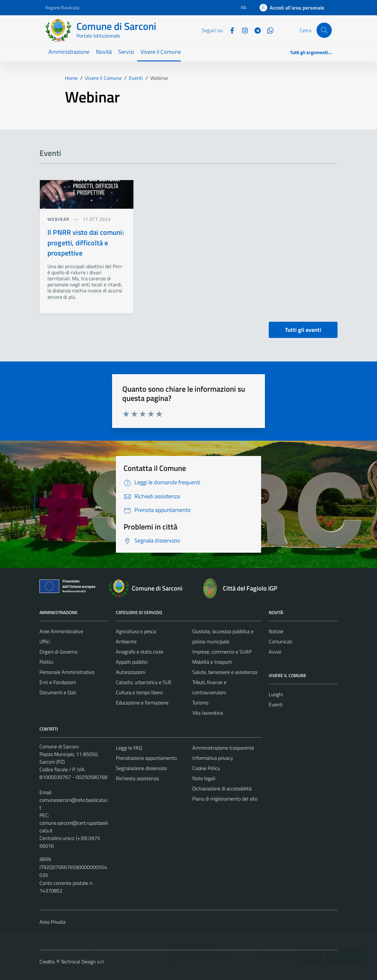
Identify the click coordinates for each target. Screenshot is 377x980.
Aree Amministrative (61, 631)
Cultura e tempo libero (139, 692)
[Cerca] (324, 30)
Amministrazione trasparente (223, 748)
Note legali (204, 778)
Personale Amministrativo (67, 672)
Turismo (200, 703)
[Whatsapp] (268, 30)
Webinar (59, 219)
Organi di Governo (58, 652)
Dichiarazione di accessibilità (222, 788)
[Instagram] (242, 30)
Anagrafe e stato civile (140, 652)
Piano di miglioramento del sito (225, 799)
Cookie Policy (206, 768)
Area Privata (53, 922)
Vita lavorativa (208, 713)
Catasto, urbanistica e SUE (144, 682)
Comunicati (281, 641)
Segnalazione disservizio (141, 768)
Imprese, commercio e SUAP (222, 652)
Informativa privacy (213, 758)
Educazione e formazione (142, 703)
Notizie (276, 631)
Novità (104, 52)
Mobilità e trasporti (212, 662)
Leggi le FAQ (129, 748)
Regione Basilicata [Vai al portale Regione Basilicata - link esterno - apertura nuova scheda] (62, 7)
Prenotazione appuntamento (146, 758)
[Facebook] (230, 30)
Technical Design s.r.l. (83, 962)
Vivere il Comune (161, 52)
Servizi (126, 52)
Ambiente (126, 641)
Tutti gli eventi (303, 330)
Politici (46, 662)
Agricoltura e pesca (136, 631)
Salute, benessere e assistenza (225, 672)
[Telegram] (255, 30)
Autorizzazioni (131, 672)
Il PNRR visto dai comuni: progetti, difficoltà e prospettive (86, 243)
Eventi (276, 704)
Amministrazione (69, 52)
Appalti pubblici (132, 662)
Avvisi (275, 652)
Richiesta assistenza (137, 778)
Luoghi (276, 694)
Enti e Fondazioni (58, 682)
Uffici (45, 641)
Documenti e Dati (58, 692)
